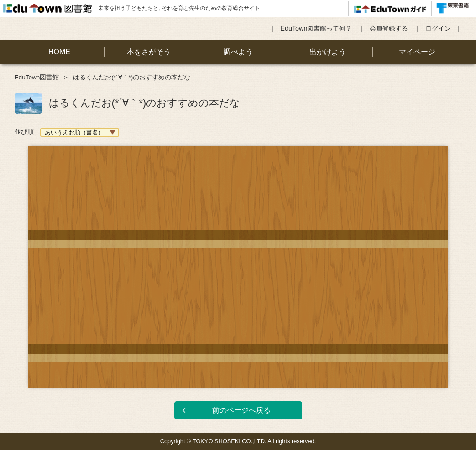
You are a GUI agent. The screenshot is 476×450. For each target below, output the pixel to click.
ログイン (438, 28)
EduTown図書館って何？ (316, 28)
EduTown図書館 (37, 77)
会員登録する (389, 28)
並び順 (24, 132)
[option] (238, 260)
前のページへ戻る (241, 410)
